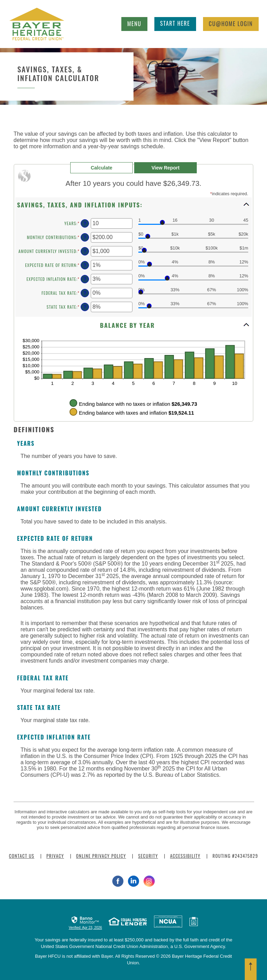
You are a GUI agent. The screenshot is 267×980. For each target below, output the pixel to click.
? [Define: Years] (85, 223)
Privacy (55, 856)
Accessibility (185, 856)
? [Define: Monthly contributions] (85, 237)
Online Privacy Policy (101, 856)
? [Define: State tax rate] (85, 307)
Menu (136, 23)
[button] (133, 204)
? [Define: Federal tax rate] (85, 293)
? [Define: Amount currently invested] (85, 251)
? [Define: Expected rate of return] (85, 265)
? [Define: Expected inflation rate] (85, 279)
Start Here (175, 23)
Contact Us (22, 856)
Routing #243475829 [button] (235, 856)
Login (231, 24)
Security (148, 856)
